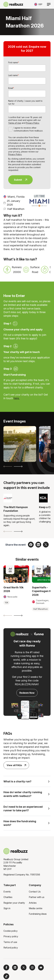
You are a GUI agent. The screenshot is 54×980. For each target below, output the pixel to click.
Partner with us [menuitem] (37, 897)
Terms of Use (15, 123)
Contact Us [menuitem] (35, 892)
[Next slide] (18, 466)
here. (17, 398)
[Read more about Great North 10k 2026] (16, 574)
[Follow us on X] (24, 967)
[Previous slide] (8, 466)
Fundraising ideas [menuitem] (38, 914)
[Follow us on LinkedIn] (15, 967)
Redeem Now (27, 693)
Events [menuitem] (7, 892)
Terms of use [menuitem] (10, 942)
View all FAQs (16, 765)
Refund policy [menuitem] (11, 948)
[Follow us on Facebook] (6, 967)
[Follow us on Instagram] (32, 967)
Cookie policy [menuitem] (11, 931)
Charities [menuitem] (8, 897)
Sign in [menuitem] (7, 908)
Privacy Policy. (33, 123)
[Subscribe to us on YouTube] (41, 967)
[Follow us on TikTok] (6, 976)
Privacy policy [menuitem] (11, 936)
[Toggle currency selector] (38, 4)
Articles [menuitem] (33, 903)
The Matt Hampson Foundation (16, 509)
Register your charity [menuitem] (14, 903)
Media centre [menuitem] (36, 908)
